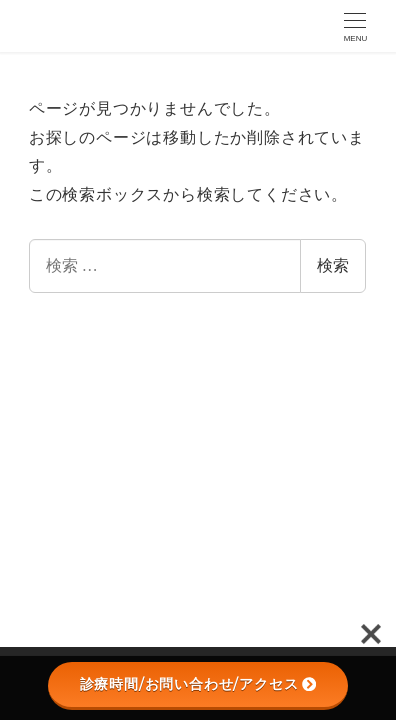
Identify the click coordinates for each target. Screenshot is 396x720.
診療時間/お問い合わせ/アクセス (198, 684)
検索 (333, 265)
